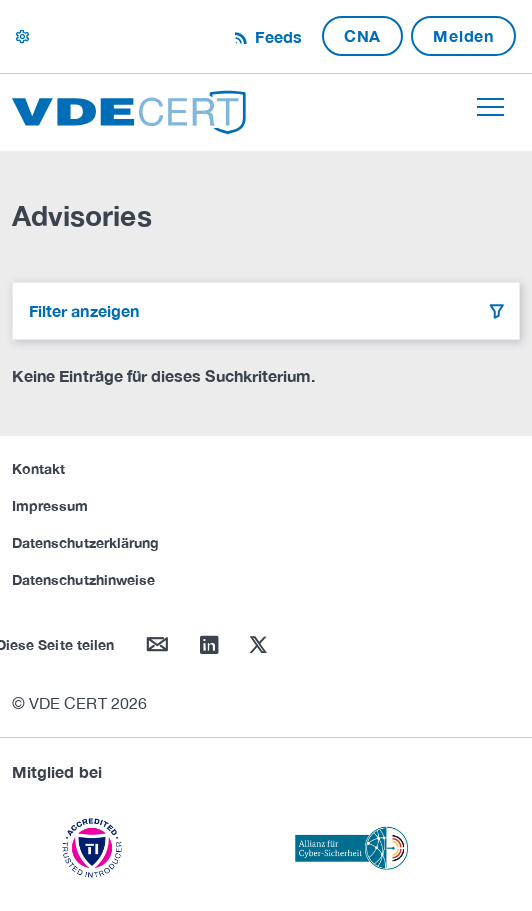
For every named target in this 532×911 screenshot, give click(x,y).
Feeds (276, 36)
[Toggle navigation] (490, 107)
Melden (463, 35)
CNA (362, 35)
